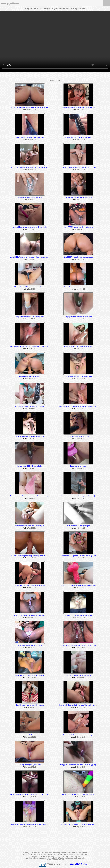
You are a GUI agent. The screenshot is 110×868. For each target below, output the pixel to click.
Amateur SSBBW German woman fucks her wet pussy (78, 586)
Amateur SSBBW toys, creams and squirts (78, 615)
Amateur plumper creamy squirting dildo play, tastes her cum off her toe (81, 406)
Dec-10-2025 (81, 229)
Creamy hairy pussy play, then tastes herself (78, 377)
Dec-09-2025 (32, 229)
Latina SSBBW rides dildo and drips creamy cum (78, 257)
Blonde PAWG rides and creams (30, 377)
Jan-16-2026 (32, 349)
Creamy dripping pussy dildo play (30, 765)
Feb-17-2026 (81, 498)
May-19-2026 (32, 827)
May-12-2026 (32, 737)
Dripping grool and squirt (78, 466)
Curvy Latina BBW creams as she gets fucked (78, 287)
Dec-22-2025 (81, 259)
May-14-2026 (32, 767)
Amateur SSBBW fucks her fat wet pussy (78, 138)
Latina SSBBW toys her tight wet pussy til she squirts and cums (30, 257)
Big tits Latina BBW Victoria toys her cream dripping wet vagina (79, 735)
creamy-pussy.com (11, 3)
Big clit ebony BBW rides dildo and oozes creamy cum (78, 645)
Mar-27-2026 (32, 648)
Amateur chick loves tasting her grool (78, 526)
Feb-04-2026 (32, 468)
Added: (25, 110)
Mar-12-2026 (81, 588)
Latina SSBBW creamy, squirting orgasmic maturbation (30, 227)
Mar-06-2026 (32, 588)
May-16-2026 (32, 797)
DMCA (78, 864)
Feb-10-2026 (32, 498)
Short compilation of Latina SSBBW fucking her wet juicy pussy (30, 347)
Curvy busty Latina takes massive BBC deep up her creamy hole (31, 108)
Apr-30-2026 (81, 677)
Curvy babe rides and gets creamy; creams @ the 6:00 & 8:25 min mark (33, 556)
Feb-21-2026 (81, 558)
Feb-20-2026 (81, 528)
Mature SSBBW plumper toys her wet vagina (30, 526)
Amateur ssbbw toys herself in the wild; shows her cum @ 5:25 (79, 496)
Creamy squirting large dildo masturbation (78, 197)
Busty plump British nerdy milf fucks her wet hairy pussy (78, 765)
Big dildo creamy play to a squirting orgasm (30, 705)
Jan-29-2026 (32, 409)
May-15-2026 (81, 767)
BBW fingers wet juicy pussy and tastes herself (30, 586)
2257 (72, 864)
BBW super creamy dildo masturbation (78, 675)
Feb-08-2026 (81, 468)
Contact (84, 864)
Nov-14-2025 (81, 110)
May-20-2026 (81, 827)
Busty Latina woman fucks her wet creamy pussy (30, 735)
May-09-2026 (32, 707)
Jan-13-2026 (32, 319)
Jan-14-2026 (81, 319)
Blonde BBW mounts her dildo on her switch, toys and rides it (30, 167)
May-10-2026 (81, 707)
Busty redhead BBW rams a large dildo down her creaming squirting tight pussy (36, 825)
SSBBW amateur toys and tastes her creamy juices (78, 108)
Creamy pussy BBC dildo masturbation (30, 466)
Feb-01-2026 (32, 438)
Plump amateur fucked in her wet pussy (30, 645)
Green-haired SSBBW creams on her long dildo (30, 406)
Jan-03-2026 (32, 289)
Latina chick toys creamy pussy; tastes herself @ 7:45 (78, 167)
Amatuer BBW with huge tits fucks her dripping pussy (78, 825)
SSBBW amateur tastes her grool (78, 436)
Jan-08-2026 (81, 289)
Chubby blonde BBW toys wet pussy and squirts (30, 287)
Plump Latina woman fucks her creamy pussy (30, 317)
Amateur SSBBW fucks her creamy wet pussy (30, 138)
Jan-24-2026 (32, 379)
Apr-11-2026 (81, 648)
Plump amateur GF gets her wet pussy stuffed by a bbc (78, 556)
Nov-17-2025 (81, 140)
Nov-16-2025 (32, 140)
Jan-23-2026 (81, 349)
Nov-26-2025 (81, 199)
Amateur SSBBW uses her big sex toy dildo (30, 436)
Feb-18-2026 (32, 528)
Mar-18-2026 (32, 618)
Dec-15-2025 (32, 259)
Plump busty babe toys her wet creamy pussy (78, 347)
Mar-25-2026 (81, 618)
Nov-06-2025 (32, 110)
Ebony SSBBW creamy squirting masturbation (78, 227)
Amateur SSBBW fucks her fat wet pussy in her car (78, 795)
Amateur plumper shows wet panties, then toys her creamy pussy (31, 496)
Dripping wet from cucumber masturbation (78, 317)
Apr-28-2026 (32, 677)
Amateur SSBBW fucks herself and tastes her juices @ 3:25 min (31, 795)
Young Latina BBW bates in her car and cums (30, 675)
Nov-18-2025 (32, 199)
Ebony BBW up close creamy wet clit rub (30, 197)
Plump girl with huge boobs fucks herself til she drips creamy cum (79, 705)
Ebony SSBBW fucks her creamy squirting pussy (30, 615)
